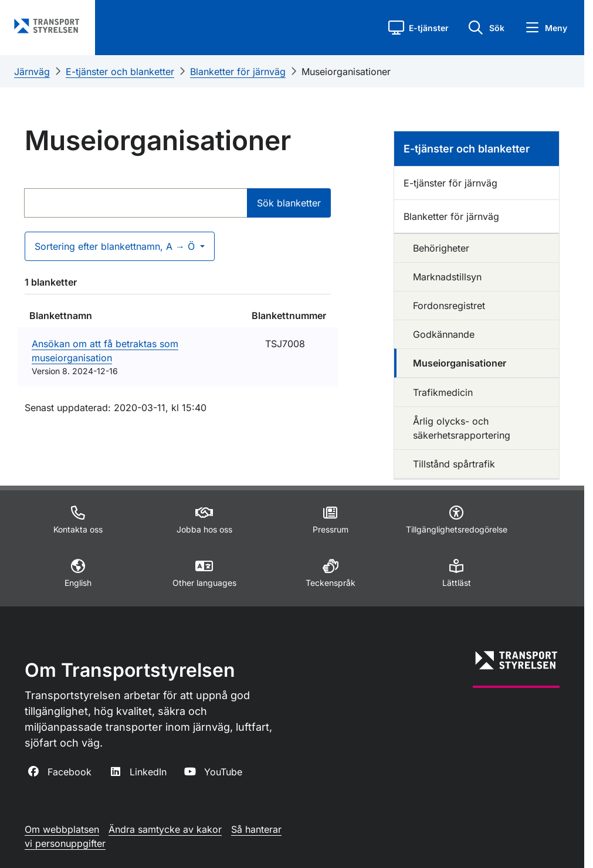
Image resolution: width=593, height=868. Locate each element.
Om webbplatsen (62, 829)
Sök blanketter (289, 203)
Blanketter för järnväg (238, 72)
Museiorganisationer (346, 72)
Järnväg (32, 72)
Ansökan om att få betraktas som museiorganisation (105, 351)
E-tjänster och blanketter (120, 72)
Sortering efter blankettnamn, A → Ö (116, 246)
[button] (419, 28)
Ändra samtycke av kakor (165, 829)
